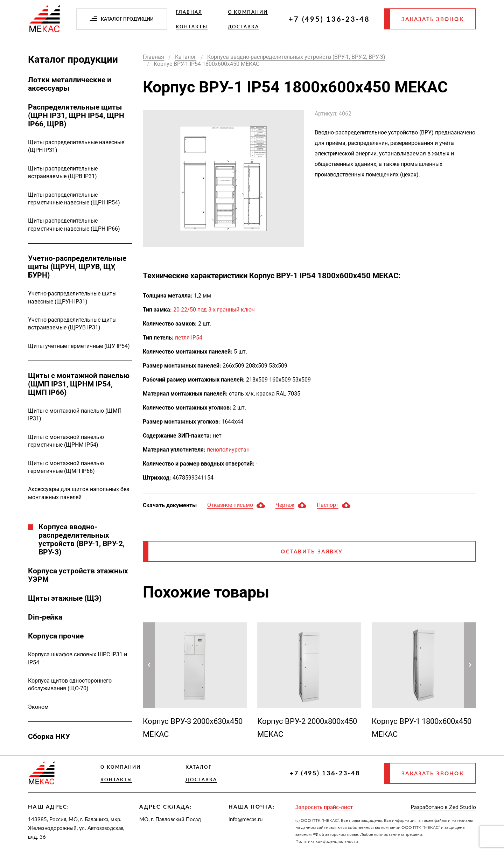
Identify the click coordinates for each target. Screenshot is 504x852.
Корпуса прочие (56, 636)
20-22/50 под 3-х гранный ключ (214, 310)
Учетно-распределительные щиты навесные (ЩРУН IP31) (72, 297)
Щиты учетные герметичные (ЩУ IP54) (79, 346)
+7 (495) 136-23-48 (329, 19)
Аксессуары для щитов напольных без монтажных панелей (79, 493)
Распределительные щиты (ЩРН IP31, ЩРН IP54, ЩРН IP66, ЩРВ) (76, 116)
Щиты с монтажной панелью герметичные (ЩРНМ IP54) (66, 441)
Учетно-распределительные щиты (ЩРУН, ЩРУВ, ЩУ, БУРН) (77, 267)
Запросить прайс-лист (324, 807)
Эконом (38, 707)
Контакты (192, 27)
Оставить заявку (312, 551)
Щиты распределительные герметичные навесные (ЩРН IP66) (74, 225)
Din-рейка (45, 617)
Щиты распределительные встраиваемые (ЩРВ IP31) (63, 172)
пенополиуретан (228, 450)
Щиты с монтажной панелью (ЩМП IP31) (75, 415)
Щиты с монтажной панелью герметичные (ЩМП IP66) (66, 467)
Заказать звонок (433, 19)
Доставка (244, 27)
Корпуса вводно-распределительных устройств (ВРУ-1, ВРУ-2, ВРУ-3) (82, 539)
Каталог (199, 767)
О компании (248, 12)
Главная (189, 12)
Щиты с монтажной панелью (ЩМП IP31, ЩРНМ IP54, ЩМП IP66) (79, 384)
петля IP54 (189, 338)
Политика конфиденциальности (327, 841)
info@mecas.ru (246, 819)
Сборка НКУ (49, 736)
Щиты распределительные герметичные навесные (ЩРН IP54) (74, 199)
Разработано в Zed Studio (443, 807)
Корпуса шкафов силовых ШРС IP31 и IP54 (78, 658)
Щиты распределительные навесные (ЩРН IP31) (76, 146)
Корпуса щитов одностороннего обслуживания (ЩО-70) (70, 685)
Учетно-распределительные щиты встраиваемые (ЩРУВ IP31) (72, 324)
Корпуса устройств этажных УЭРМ (78, 575)
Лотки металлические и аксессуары (70, 84)
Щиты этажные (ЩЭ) (65, 598)
